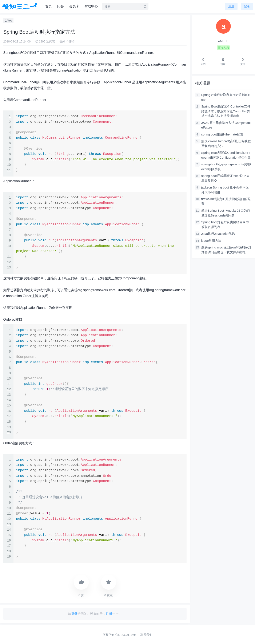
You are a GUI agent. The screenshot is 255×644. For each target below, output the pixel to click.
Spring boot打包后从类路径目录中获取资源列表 (225, 224)
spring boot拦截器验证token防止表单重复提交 (226, 178)
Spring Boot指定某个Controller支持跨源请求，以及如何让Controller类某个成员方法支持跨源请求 (226, 111)
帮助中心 (91, 6)
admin (223, 41)
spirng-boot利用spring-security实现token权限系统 (226, 167)
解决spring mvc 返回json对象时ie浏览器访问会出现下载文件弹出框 (226, 250)
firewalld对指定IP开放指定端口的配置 (226, 201)
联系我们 (146, 635)
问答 (60, 6)
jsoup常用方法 (211, 241)
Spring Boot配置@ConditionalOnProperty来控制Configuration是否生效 (226, 155)
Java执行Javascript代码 (218, 234)
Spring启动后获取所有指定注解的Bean (226, 97)
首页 (48, 6)
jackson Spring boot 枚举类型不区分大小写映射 (225, 190)
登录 (74, 614)
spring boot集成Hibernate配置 (222, 134)
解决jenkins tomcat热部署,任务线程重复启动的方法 (226, 143)
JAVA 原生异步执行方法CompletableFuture (226, 125)
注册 (231, 6)
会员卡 (74, 6)
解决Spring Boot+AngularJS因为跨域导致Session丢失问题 (226, 213)
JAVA (9, 21)
